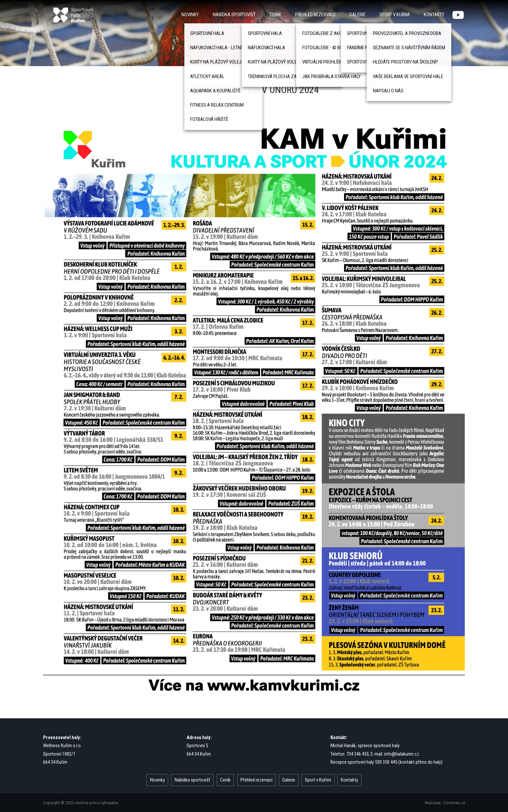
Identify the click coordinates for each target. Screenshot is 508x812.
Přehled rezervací (315, 15)
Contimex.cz (454, 803)
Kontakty (434, 15)
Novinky (190, 15)
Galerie (357, 15)
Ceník (275, 15)
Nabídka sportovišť (234, 15)
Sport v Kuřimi (395, 15)
